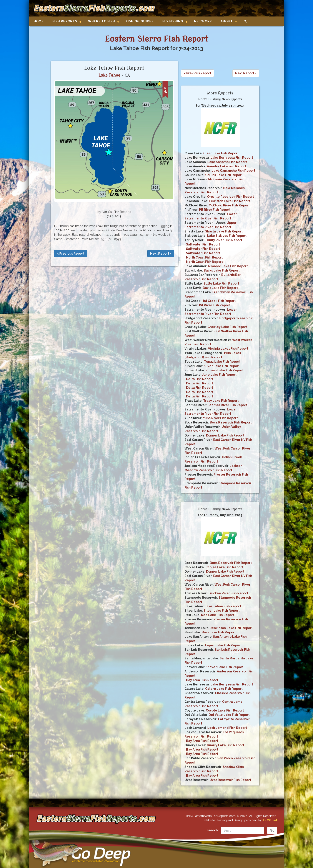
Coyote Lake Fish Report (225, 710)
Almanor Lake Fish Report (228, 266)
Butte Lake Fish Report (221, 283)
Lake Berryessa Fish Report (232, 158)
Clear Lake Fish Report (221, 153)
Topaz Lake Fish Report (222, 362)
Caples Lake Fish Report (224, 567)
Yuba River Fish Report (220, 418)
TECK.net (270, 820)
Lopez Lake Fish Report (223, 645)
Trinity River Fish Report (224, 240)
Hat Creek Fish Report (219, 301)
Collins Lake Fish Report (224, 175)
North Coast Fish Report (204, 257)
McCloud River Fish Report (229, 205)
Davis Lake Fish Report (220, 288)
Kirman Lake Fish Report (225, 370)
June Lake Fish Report (219, 375)
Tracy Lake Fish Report (221, 401)
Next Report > (161, 254)
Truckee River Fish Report (228, 593)
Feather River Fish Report (227, 405)
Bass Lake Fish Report (219, 632)
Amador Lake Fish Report (226, 166)
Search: (213, 830)
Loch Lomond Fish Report (227, 728)
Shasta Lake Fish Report (224, 231)
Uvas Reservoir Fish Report (230, 780)
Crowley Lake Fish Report (227, 327)
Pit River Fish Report (215, 210)
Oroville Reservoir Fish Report (231, 197)
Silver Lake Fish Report (222, 366)
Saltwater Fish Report (203, 244)
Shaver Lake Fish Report (225, 667)
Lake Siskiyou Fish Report (227, 236)
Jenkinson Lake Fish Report (231, 628)
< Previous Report (71, 254)
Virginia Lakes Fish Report (228, 349)
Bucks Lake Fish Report (222, 270)
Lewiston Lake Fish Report (229, 201)
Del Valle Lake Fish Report (229, 715)
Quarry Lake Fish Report (225, 745)
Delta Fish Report (200, 379)
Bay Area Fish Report (202, 680)
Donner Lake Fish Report (225, 435)
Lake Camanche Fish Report (233, 171)
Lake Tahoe (109, 75)
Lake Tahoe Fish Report (223, 606)
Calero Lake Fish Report (224, 689)
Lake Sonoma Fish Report (227, 162)
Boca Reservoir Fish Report (231, 422)
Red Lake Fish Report (218, 615)
